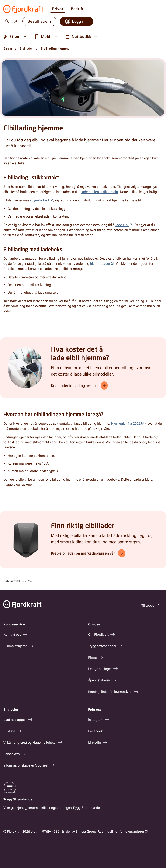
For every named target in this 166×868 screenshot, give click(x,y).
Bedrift (77, 9)
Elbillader (26, 49)
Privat (58, 9)
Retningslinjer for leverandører (121, 831)
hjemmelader (100, 264)
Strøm (8, 49)
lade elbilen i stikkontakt (100, 192)
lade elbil (122, 225)
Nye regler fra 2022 (126, 424)
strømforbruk (40, 200)
